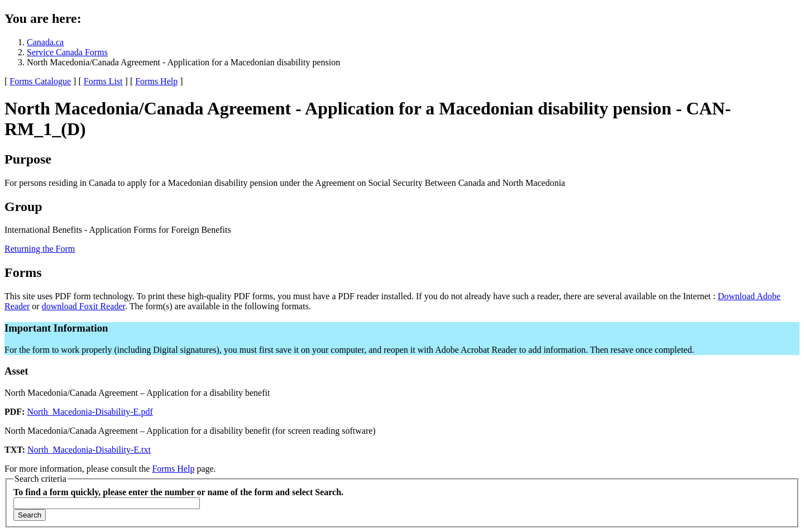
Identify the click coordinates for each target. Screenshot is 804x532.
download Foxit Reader (83, 306)
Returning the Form (40, 249)
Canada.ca (45, 42)
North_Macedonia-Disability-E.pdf (90, 412)
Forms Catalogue (40, 81)
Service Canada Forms (67, 52)
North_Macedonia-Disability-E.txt (89, 450)
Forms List (103, 81)
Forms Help (156, 81)
